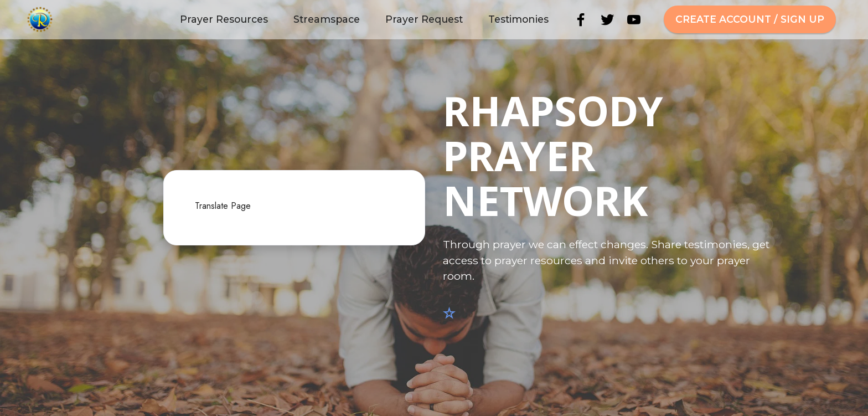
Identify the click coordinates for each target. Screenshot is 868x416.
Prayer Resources (224, 19)
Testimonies (518, 19)
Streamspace (327, 19)
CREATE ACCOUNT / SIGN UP (750, 19)
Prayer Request (424, 19)
